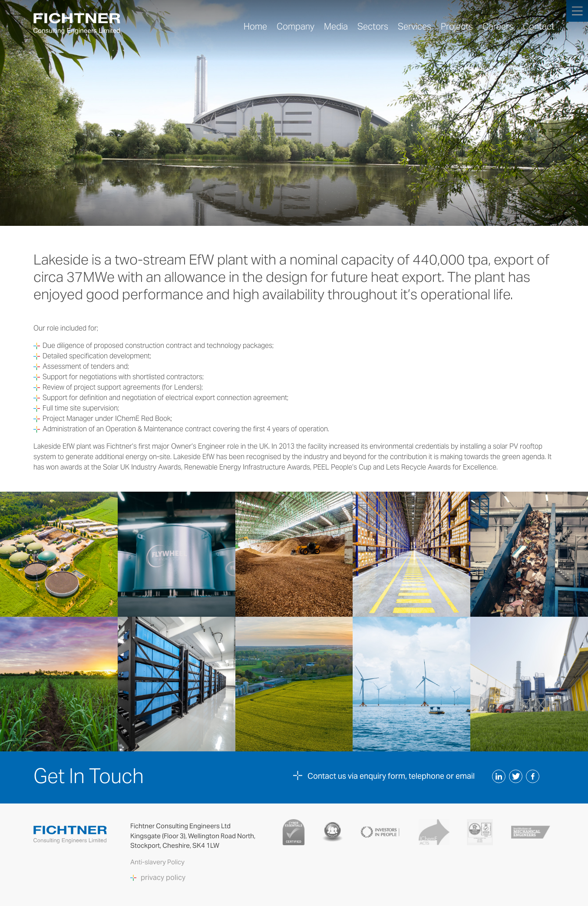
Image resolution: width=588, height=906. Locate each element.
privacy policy (163, 878)
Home (255, 26)
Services (415, 26)
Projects (457, 26)
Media (336, 26)
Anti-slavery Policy (158, 862)
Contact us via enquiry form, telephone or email (391, 776)
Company (296, 26)
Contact (539, 26)
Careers (498, 26)
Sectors (373, 26)
